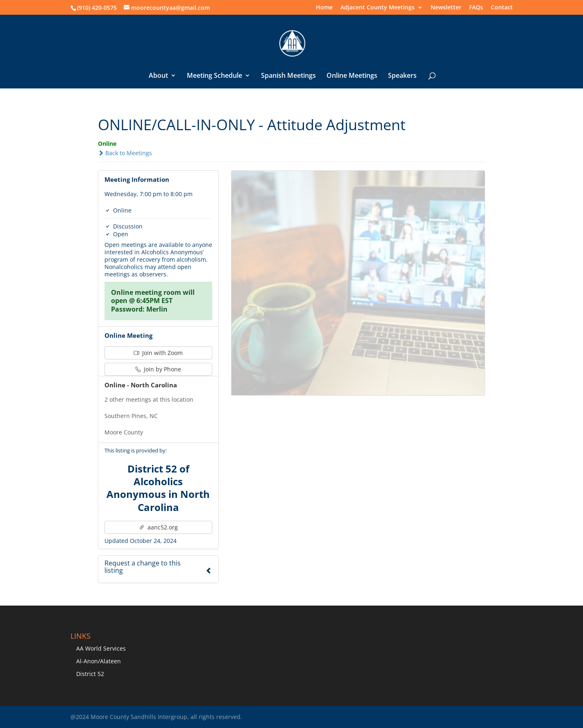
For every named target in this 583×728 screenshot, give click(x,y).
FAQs (476, 8)
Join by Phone (158, 369)
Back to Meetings (125, 153)
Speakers (402, 76)
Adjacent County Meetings (378, 8)
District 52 (90, 674)
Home (324, 8)
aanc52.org (158, 527)
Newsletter (446, 8)
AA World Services (101, 648)
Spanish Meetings (288, 76)
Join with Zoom (158, 353)
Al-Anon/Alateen (99, 661)
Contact (502, 8)
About (158, 76)
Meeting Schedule (214, 76)
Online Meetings (352, 76)
